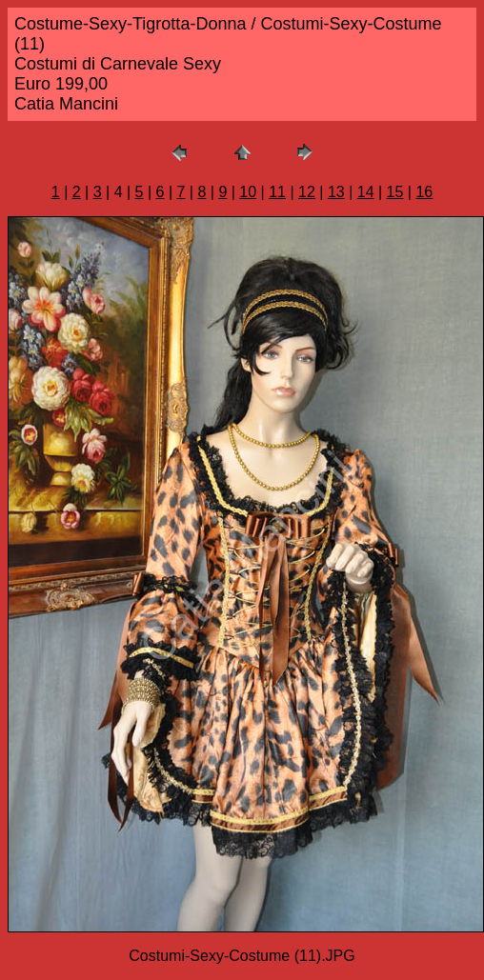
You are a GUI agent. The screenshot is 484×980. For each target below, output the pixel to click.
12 (307, 192)
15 (395, 192)
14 (366, 192)
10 (248, 192)
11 (277, 192)
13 (336, 192)
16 (424, 192)
